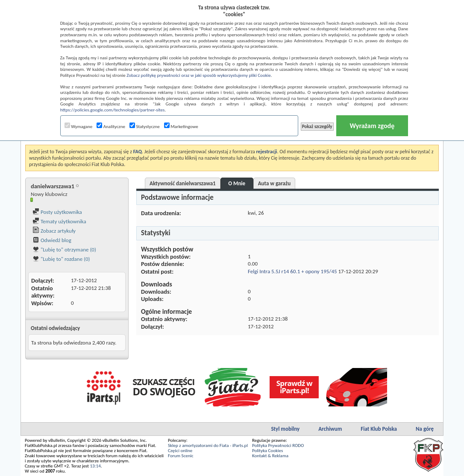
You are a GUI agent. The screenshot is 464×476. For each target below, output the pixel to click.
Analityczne (111, 127)
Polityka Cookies (267, 451)
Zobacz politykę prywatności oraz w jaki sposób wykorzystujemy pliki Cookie (198, 75)
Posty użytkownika (57, 212)
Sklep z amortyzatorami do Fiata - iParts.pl (208, 445)
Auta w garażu (274, 183)
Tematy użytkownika (59, 221)
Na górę (425, 429)
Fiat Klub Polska (379, 429)
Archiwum (330, 429)
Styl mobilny (285, 429)
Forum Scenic (181, 456)
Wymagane (79, 127)
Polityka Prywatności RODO (278, 445)
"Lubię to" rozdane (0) (61, 259)
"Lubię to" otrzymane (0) (64, 250)
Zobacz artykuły (54, 231)
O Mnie (237, 183)
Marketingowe (181, 127)
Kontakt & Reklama (270, 456)
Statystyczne (145, 127)
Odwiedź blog (52, 240)
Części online (180, 451)
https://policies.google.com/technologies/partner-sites (113, 110)
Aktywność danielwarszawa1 (183, 183)
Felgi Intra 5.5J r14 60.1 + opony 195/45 (292, 271)
